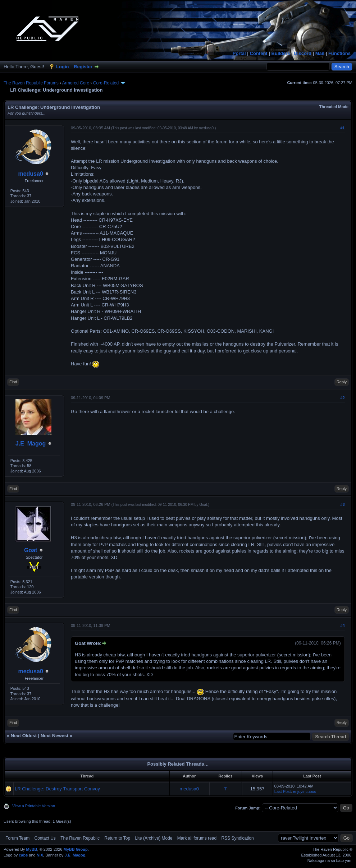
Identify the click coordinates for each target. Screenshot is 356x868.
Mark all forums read (197, 838)
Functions (339, 53)
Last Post (283, 791)
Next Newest (54, 736)
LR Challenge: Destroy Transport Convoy (57, 789)
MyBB (31, 849)
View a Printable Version (34, 806)
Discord (302, 53)
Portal (239, 53)
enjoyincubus (305, 791)
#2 (342, 398)
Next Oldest (24, 736)
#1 (342, 128)
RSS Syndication (238, 838)
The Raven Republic (80, 838)
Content (259, 53)
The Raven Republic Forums (31, 83)
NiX (40, 855)
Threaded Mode (334, 107)
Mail (320, 53)
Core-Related (106, 83)
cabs (23, 855)
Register (83, 67)
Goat (31, 550)
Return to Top (117, 838)
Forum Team (17, 838)
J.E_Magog (31, 444)
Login (62, 67)
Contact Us (45, 838)
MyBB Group (75, 849)
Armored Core (76, 83)
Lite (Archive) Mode (154, 838)
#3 (342, 504)
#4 (342, 625)
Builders (281, 53)
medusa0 (30, 174)
